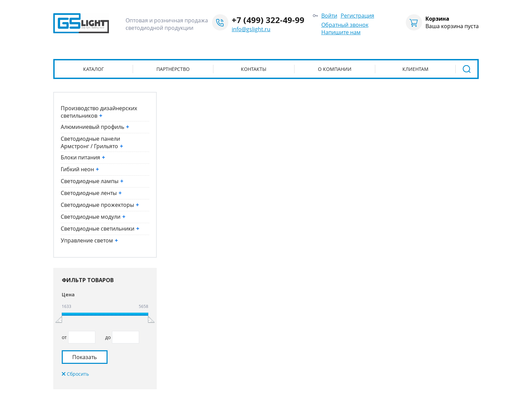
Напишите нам (341, 32)
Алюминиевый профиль (95, 127)
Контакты (254, 69)
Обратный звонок (345, 25)
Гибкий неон (80, 169)
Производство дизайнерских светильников (99, 112)
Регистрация (357, 16)
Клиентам (415, 69)
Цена (68, 294)
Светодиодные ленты (91, 193)
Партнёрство (173, 69)
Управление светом (89, 240)
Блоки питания (83, 157)
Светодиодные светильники (100, 229)
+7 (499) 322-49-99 (268, 20)
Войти (329, 16)
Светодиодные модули (93, 217)
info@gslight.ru (251, 29)
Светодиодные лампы (92, 181)
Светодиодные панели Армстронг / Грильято (92, 142)
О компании (335, 69)
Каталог (93, 69)
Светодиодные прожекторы (100, 205)
